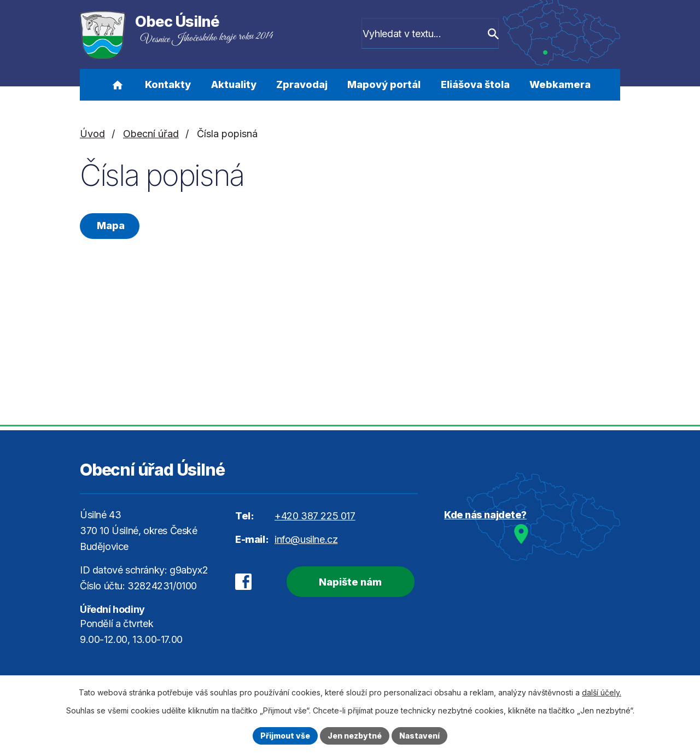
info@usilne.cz (306, 539)
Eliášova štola (475, 84)
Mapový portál (384, 84)
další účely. (602, 692)
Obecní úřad (151, 134)
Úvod (117, 85)
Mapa (110, 226)
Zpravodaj (302, 84)
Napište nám (350, 582)
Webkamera (560, 84)
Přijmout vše (285, 736)
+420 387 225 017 (315, 516)
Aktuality (234, 84)
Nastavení (419, 736)
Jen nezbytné (355, 736)
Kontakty (168, 84)
